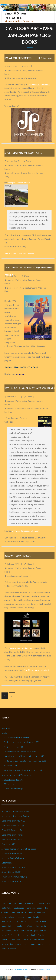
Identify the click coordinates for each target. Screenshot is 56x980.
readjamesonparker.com (39, 84)
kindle (36, 409)
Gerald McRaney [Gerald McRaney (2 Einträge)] (8, 917)
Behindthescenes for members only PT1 (22, 742)
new (14, 78)
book (27, 288)
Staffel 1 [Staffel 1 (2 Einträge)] (5, 940)
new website (22, 78)
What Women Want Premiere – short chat (23, 770)
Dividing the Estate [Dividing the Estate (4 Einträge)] (34, 908)
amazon (11, 409)
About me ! (6, 729)
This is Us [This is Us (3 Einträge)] (27, 940)
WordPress (46, 969)
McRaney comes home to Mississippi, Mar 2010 (25, 761)
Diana (27, 66)
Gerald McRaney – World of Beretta (20, 752)
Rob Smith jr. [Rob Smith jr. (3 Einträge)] (45, 931)
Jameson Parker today (17, 71)
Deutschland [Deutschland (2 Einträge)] (19, 908)
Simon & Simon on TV (11, 881)
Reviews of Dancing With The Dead (21, 367)
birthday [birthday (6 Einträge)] (13, 903)
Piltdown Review (20, 173)
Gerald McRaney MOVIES (13, 821)
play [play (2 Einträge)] (36, 931)
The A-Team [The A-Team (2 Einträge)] (16, 940)
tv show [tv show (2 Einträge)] (5, 944)
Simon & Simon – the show (13, 867)
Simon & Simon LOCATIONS (14, 877)
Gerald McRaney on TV (12, 830)
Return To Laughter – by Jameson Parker (30, 388)
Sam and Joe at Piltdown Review (19, 253)
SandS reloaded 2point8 (12, 780)
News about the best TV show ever (17, 775)
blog (9, 78)
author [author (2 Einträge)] (4, 903)
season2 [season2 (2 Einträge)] (5, 935)
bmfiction (20, 374)
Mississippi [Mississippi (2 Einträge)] (6, 931)
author (18, 409)
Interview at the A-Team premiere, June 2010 (24, 756)
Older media (7, 863)
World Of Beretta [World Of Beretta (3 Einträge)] (9, 949)
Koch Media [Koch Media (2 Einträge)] (41, 926)
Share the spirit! (11, 765)
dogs (9, 173)
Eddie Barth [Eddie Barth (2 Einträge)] (22, 912)
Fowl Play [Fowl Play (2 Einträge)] (41, 912)
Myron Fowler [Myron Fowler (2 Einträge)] (26, 931)
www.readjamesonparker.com (26, 531)
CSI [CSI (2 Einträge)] (49, 903)
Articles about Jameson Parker (15, 816)
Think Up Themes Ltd (22, 969)
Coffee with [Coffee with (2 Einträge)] (40, 903)
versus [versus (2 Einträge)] (40, 944)
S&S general (9, 784)
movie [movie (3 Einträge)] (16, 931)
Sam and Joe (33, 173)
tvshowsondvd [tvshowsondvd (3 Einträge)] (16, 944)
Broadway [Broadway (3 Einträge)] (29, 903)
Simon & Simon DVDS (11, 872)
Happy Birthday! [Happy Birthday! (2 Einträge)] (34, 917)
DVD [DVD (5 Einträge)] (13, 912)
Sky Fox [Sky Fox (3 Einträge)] (41, 935)
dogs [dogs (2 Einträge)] (47, 908)
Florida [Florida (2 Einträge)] (32, 912)
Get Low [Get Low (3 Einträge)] (21, 917)
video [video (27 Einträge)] (48, 944)
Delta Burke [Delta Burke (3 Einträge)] (6, 908)
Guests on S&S (8, 844)
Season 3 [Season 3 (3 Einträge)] (15, 935)
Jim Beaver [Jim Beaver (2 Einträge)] (29, 926)
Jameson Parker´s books (13, 858)
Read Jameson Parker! (18, 556)
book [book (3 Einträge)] (20, 903)
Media (4, 733)
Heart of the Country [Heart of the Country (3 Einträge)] (10, 921)
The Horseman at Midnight (37, 670)
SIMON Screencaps (15, 788)
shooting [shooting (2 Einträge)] (24, 935)
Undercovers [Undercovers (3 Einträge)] (30, 944)
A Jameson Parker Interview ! (17, 738)
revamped (33, 78)
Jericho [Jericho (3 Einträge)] (19, 926)
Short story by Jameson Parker (24, 153)
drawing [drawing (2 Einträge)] (5, 912)
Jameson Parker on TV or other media (19, 849)
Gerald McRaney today (12, 839)
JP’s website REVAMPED (18, 58)
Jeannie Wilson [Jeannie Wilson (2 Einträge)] (8, 926)
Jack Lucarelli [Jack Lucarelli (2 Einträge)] (40, 921)
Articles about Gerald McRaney (15, 811)
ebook (30, 409)
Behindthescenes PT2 (14, 747)
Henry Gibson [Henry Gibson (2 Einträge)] (26, 921)
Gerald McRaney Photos (12, 835)
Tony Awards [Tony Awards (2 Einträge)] (39, 940)
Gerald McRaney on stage (13, 825)
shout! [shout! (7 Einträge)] (33, 935)
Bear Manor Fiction (15, 288)
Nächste (19, 696)
